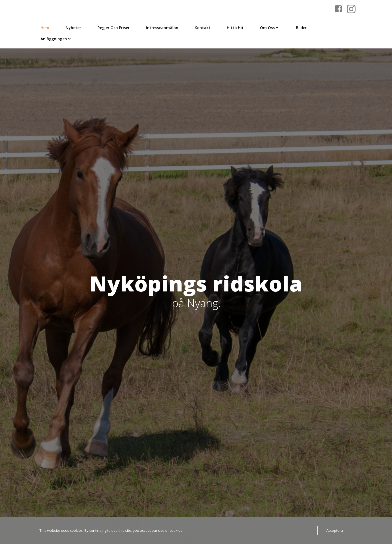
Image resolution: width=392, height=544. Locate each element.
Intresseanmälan (162, 28)
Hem (45, 28)
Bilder (301, 28)
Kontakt (203, 28)
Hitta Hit (235, 28)
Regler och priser (114, 28)
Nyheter (73, 28)
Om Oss (270, 28)
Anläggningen (56, 39)
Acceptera (335, 530)
